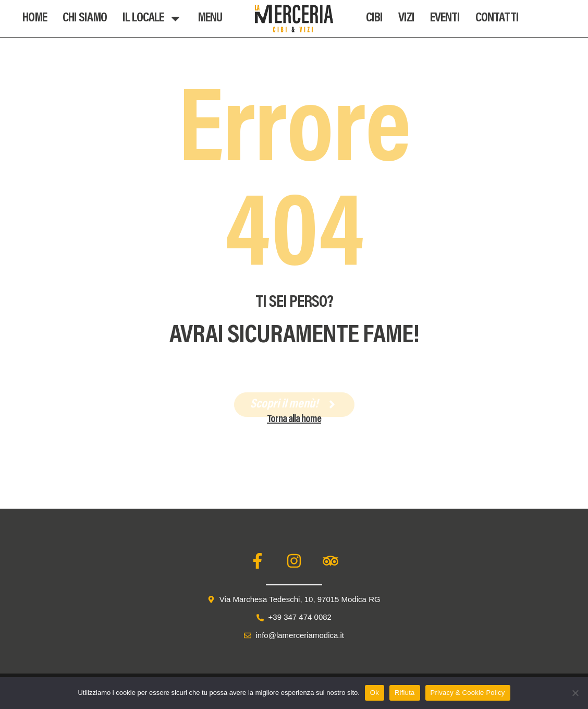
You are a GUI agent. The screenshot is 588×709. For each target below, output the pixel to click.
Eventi (445, 19)
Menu (210, 19)
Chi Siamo (85, 19)
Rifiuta (405, 693)
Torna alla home (294, 419)
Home (35, 19)
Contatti (497, 19)
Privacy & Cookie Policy (468, 693)
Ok (375, 693)
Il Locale (152, 19)
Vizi (406, 19)
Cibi (374, 19)
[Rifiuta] (575, 693)
